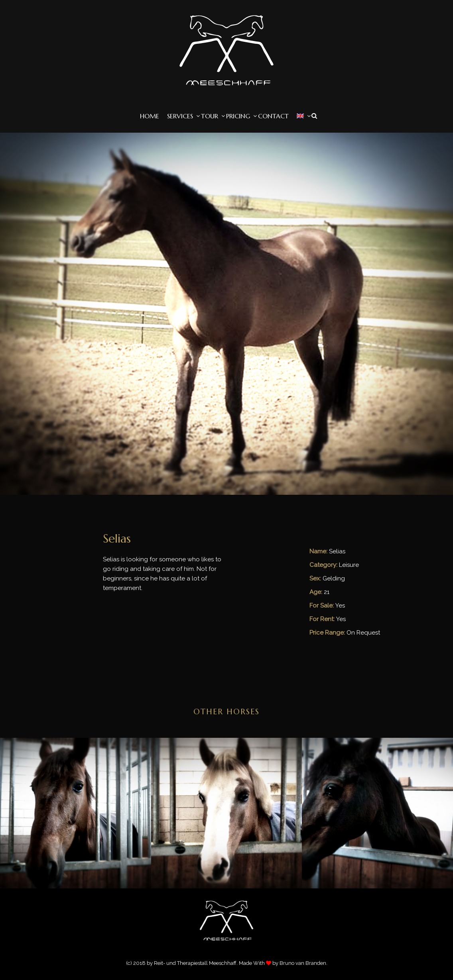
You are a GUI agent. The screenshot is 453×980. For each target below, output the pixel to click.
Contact (273, 116)
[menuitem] (300, 116)
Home (150, 116)
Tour (210, 116)
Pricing (238, 116)
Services (180, 116)
